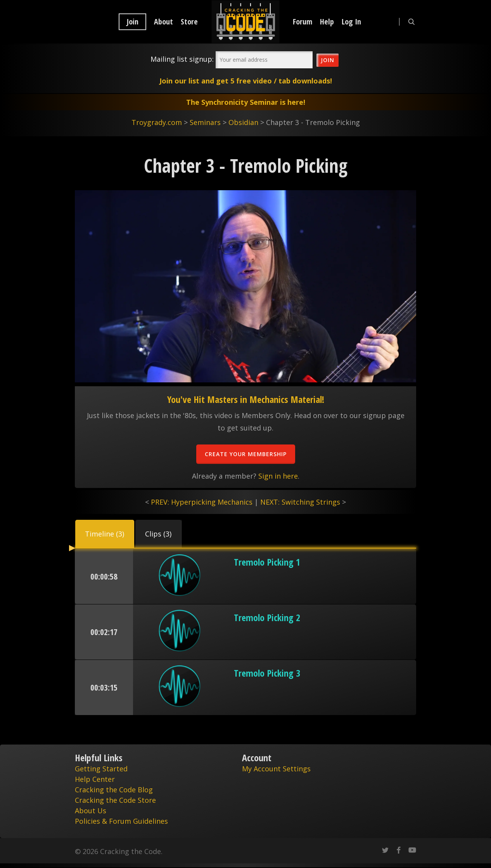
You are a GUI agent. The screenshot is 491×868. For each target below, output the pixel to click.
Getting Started (101, 769)
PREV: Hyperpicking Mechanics (202, 502)
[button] (105, 534)
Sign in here (278, 476)
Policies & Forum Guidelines (121, 821)
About (163, 22)
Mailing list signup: (182, 59)
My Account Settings (276, 769)
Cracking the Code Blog (114, 790)
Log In (351, 22)
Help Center (95, 779)
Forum (303, 22)
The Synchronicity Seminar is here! (246, 102)
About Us (91, 811)
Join (132, 22)
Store (189, 22)
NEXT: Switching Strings (300, 502)
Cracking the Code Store (115, 800)
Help (327, 22)
